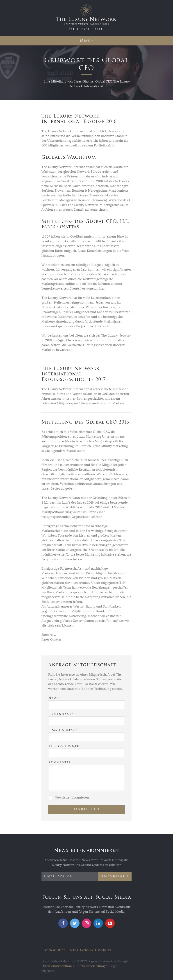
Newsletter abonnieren (69, 798)
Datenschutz (53, 950)
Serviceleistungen (95, 966)
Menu (85, 41)
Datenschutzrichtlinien (58, 966)
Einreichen (86, 809)
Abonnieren (115, 876)
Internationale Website (90, 950)
